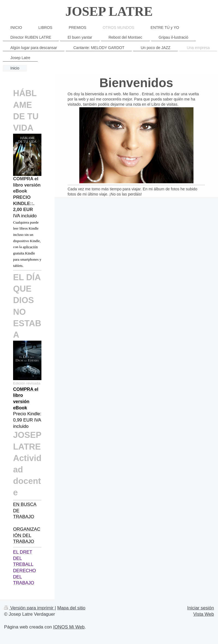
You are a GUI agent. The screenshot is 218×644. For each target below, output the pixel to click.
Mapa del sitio (71, 608)
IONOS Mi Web (69, 627)
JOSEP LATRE (109, 11)
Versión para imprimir (29, 608)
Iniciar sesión (201, 608)
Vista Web (204, 614)
